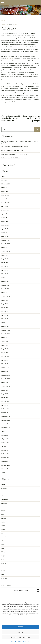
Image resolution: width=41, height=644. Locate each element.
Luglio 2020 (5, 349)
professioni (4, 578)
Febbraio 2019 (5, 409)
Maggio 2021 (5, 311)
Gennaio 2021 (5, 326)
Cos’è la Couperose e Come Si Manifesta (12, 150)
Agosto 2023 (5, 214)
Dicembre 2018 (6, 416)
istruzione (4, 21)
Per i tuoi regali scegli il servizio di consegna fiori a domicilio (11, 118)
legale (3, 548)
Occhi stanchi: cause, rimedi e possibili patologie (31, 118)
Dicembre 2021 (6, 285)
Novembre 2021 (6, 289)
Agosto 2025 (5, 176)
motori (3, 571)
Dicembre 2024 (6, 184)
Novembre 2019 (6, 379)
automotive (4, 503)
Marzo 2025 (5, 180)
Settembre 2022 (6, 251)
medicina (4, 563)
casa (3, 515)
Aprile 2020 (5, 360)
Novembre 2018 (6, 420)
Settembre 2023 (6, 210)
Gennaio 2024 (5, 199)
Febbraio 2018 (5, 454)
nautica (3, 575)
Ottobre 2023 (5, 206)
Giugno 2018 (5, 439)
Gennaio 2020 (5, 371)
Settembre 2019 (6, 386)
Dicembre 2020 (6, 330)
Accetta (20, 627)
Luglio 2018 (5, 435)
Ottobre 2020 (5, 338)
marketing (4, 560)
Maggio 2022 (5, 266)
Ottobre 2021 (5, 293)
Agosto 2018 (5, 431)
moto (3, 567)
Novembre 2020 (6, 334)
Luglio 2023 (5, 218)
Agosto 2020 (5, 345)
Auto (3, 496)
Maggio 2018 (5, 443)
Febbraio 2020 (5, 368)
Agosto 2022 (5, 255)
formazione (4, 537)
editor (15, 24)
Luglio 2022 (5, 259)
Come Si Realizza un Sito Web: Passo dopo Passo (15, 154)
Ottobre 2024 (5, 188)
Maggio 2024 (5, 195)
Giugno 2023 (5, 222)
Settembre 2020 (6, 341)
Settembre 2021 (6, 297)
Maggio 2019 (5, 401)
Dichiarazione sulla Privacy (24, 641)
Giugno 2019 (5, 398)
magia (3, 556)
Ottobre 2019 (5, 383)
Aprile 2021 (5, 315)
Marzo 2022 (5, 274)
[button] (38, 590)
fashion (3, 529)
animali (3, 485)
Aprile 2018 (5, 446)
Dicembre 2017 (6, 461)
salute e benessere (6, 586)
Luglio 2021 (5, 304)
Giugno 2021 (5, 308)
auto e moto (5, 500)
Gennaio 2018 (5, 458)
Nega (20, 632)
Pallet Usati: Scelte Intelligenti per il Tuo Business (15, 147)
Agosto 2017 (5, 473)
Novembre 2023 (6, 203)
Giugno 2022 (5, 263)
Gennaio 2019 (5, 413)
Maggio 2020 (5, 356)
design (3, 522)
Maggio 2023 (5, 225)
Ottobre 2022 (5, 248)
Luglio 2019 (5, 394)
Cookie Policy (13, 641)
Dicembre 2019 (6, 375)
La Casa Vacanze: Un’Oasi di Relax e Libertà (13, 158)
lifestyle (4, 552)
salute (3, 582)
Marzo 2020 (5, 364)
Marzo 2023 (5, 233)
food (3, 533)
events (3, 526)
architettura (4, 488)
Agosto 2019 (5, 390)
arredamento (5, 492)
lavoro (3, 544)
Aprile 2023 (5, 229)
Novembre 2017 (6, 465)
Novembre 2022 (6, 244)
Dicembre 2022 (6, 240)
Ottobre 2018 (5, 424)
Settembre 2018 (6, 428)
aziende (3, 507)
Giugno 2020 (5, 353)
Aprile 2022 (5, 270)
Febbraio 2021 (5, 323)
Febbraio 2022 (5, 278)
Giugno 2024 (5, 191)
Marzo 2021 (5, 319)
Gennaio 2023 (5, 237)
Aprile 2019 (5, 405)
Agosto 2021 (5, 300)
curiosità (4, 518)
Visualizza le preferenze (20, 637)
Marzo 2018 (5, 450)
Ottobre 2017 (5, 469)
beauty (3, 511)
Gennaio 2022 (5, 281)
